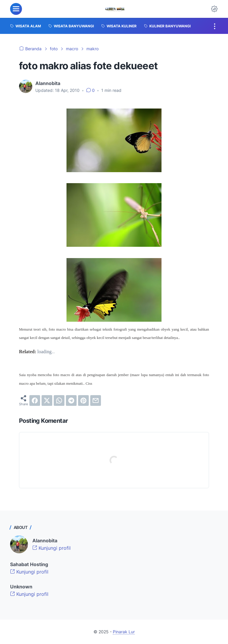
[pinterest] (83, 400)
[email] (96, 400)
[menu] (16, 9)
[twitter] (47, 400)
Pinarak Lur (124, 632)
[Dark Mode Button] (214, 9)
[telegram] (71, 400)
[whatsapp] (59, 400)
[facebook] (35, 400)
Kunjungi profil (52, 548)
